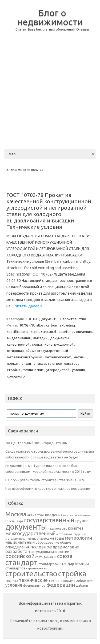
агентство (36, 515)
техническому (61, 581)
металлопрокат (58, 357)
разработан (18, 551)
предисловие (66, 547)
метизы (80, 357)
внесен (68, 515)
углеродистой (58, 370)
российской (20, 556)
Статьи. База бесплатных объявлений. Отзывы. (53, 29)
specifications (18, 332)
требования (84, 581)
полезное (41, 547)
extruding (67, 325)
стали (26, 363)
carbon (52, 325)
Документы (49, 319)
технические (33, 370)
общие (66, 542)
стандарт (42, 363)
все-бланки (83, 515)
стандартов (15, 568)
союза (65, 556)
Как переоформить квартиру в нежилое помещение (48, 488)
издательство (57, 529)
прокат (13, 363)
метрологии (78, 538)
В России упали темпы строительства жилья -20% (45, 480)
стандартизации (74, 564)
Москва (16, 514)
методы (57, 538)
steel (35, 332)
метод (44, 539)
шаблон (82, 585)
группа (82, 521)
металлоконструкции (25, 357)
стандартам (49, 564)
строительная (37, 568)
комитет (76, 528)
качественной (18, 344)
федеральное (34, 585)
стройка (14, 370)
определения (17, 547)
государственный (49, 520)
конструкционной (59, 344)
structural (49, 332)
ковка (37, 344)
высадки (40, 338)
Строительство (73, 319)
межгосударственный (50, 351)
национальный (20, 542)
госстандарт (14, 521)
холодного (16, 376)
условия (78, 370)
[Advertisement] (50, 94)
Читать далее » (29, 306)
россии (63, 552)
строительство (65, 363)
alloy (40, 325)
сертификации (46, 557)
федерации (61, 585)
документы (60, 338)
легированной (18, 351)
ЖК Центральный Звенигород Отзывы (36, 443)
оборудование (47, 542)
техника (12, 581)
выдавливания (19, 338)
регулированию (44, 552)
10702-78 (26, 325)
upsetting (66, 332)
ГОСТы (31, 319)
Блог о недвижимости (50, 17)
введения (84, 332)
